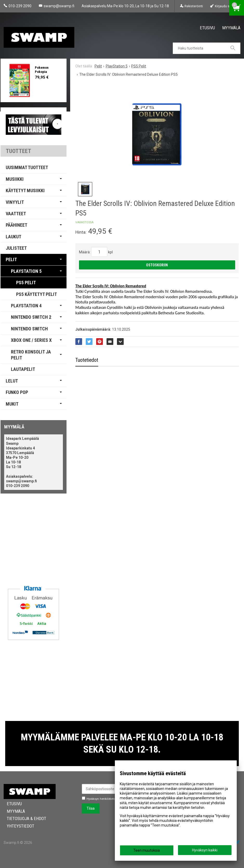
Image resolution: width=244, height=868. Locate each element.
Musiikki (15, 179)
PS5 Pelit (26, 283)
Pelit (11, 259)
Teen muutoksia (147, 850)
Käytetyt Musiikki (25, 190)
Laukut (14, 237)
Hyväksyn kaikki (205, 850)
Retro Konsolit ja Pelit (31, 355)
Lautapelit (23, 369)
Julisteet (16, 248)
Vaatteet (16, 214)
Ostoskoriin (157, 265)
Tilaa (91, 808)
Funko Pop (17, 392)
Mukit (12, 404)
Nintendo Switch (29, 329)
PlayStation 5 (26, 271)
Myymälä (231, 28)
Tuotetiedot (87, 360)
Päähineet (17, 225)
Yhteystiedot (17, 826)
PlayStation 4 (26, 306)
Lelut (12, 381)
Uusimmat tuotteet (27, 167)
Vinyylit (15, 202)
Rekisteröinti (194, 6)
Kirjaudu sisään (226, 6)
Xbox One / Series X (31, 340)
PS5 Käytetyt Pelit (37, 294)
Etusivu (207, 28)
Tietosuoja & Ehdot (23, 818)
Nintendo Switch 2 (31, 317)
